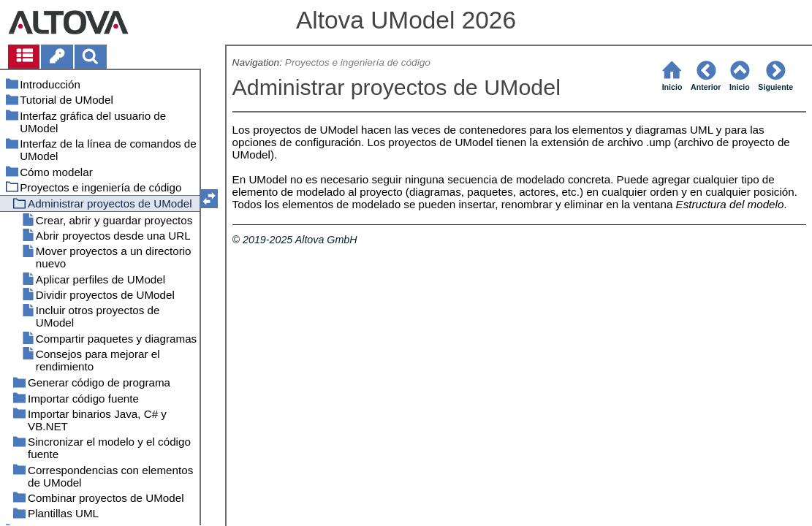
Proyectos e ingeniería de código (358, 62)
